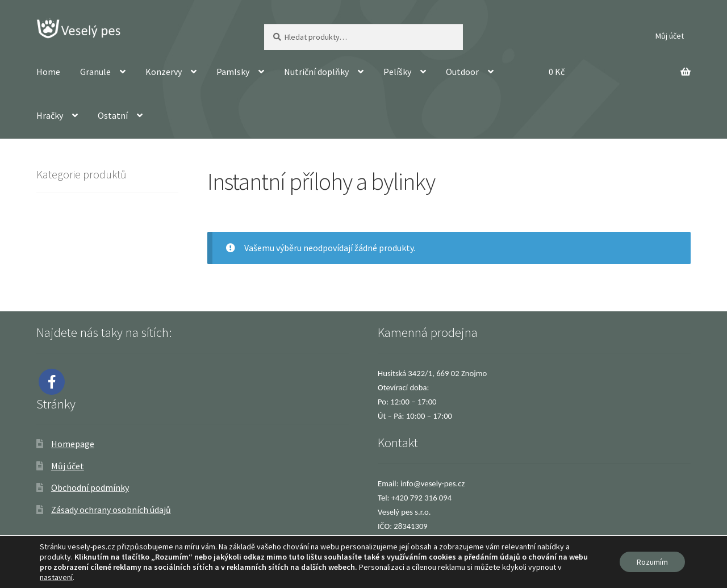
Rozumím (652, 562)
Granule (95, 72)
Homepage (73, 444)
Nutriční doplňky (316, 72)
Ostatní (113, 115)
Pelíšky (397, 72)
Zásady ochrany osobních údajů (111, 510)
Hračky (50, 115)
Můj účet (670, 36)
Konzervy (164, 72)
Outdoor (462, 72)
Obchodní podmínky (90, 487)
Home (48, 72)
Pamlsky (233, 72)
